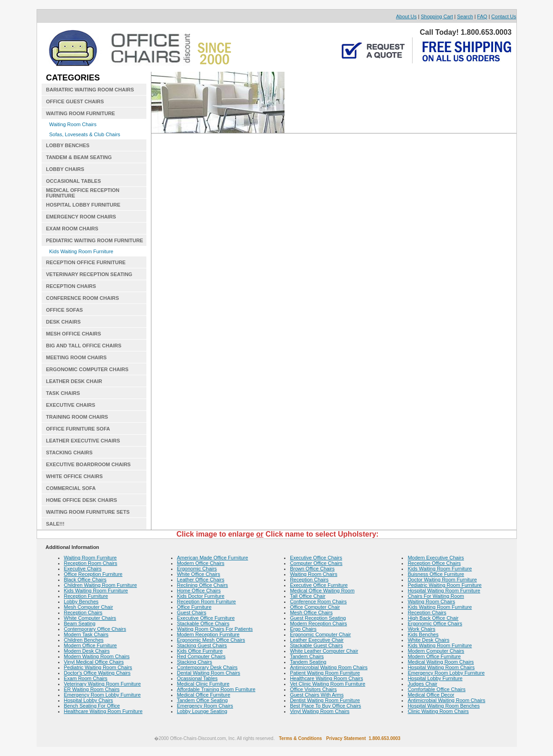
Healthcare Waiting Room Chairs (327, 678)
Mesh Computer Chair (89, 607)
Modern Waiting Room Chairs (97, 656)
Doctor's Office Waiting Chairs (97, 673)
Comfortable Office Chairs (436, 689)
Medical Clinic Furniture (203, 684)
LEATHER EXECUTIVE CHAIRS (83, 441)
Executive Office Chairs (316, 558)
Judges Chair (422, 684)
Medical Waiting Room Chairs (440, 662)
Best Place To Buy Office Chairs (326, 706)
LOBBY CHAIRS (65, 169)
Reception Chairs (83, 612)
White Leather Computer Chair (324, 651)
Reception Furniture (86, 596)
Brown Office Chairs (312, 569)
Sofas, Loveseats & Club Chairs (85, 134)
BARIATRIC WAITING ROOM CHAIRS (90, 90)
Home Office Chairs (199, 591)
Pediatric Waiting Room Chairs (98, 667)
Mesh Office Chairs (311, 612)
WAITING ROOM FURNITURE (81, 113)
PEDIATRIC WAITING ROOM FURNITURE (95, 240)
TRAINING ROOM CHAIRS (77, 417)
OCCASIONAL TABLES (74, 181)
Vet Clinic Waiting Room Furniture (328, 684)
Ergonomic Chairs (197, 569)
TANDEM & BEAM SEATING (79, 157)
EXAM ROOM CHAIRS (72, 229)
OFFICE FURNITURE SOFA (78, 429)
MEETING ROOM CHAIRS (77, 357)
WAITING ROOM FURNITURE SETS (88, 512)
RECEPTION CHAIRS (71, 286)
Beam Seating (80, 623)
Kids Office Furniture (200, 651)
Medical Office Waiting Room (322, 591)
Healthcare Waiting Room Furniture (103, 711)
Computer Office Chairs (316, 563)
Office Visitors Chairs (313, 689)
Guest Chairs (192, 612)
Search (465, 16)
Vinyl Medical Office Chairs (94, 662)
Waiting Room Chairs (73, 124)
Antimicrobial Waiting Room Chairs (329, 667)
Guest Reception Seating (318, 618)
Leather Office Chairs (201, 580)
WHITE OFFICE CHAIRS (75, 476)
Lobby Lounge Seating (202, 711)
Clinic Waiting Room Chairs (438, 711)
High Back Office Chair (433, 618)
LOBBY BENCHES (68, 145)
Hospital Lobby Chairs (89, 700)
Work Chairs (421, 629)
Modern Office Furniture (91, 645)
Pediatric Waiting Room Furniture (445, 585)
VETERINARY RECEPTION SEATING (89, 274)
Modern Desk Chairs (87, 651)
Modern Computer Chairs (436, 651)
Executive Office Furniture (206, 618)
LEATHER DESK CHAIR (74, 381)
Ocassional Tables (197, 678)
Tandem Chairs (307, 656)
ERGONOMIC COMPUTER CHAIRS (87, 369)
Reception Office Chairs (434, 563)
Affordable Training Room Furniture (216, 689)
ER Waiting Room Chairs (92, 689)
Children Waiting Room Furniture (101, 585)
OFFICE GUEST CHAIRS (75, 101)
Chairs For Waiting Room (436, 596)
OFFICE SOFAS (65, 310)
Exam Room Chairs (86, 678)
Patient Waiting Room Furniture (325, 673)
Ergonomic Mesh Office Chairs (211, 640)
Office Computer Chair (315, 607)
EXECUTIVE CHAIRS (71, 405)
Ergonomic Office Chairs (435, 623)
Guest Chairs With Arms (317, 695)
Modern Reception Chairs (319, 623)
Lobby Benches (81, 602)
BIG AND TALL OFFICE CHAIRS (84, 346)
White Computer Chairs (90, 618)
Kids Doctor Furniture (201, 596)
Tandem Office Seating (202, 700)
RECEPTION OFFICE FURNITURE (86, 262)
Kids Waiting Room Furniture (81, 251)
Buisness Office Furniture (436, 574)
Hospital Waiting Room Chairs (441, 667)
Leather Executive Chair (317, 640)
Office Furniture (194, 607)
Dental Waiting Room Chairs (209, 673)
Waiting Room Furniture (91, 558)
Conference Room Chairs (318, 602)
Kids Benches (423, 634)
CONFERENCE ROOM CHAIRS (83, 298)
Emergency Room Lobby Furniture (102, 695)
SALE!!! (55, 524)
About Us (406, 16)
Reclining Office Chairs (203, 585)
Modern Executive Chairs (436, 558)
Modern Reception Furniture (208, 634)
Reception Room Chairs (91, 563)
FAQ (482, 16)
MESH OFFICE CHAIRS (74, 334)
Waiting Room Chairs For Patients (215, 629)
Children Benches (84, 640)
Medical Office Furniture (204, 695)
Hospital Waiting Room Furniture (444, 591)
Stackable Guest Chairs (317, 645)
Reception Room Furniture (207, 602)
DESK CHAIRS (64, 322)
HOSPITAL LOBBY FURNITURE (83, 205)
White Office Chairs (199, 574)
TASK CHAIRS (63, 393)
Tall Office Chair (308, 596)
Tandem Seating (308, 662)
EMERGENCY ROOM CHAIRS (81, 217)
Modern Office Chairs (201, 563)
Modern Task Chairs (86, 634)
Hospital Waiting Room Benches (443, 706)
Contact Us (504, 16)
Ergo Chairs (303, 629)
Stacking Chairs (195, 662)
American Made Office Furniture (213, 558)
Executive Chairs (83, 569)
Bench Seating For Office (92, 706)
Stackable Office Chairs (203, 623)
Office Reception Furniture (93, 574)
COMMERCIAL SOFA (71, 488)
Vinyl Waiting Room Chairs (320, 711)
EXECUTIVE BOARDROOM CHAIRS (89, 464)
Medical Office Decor (431, 695)
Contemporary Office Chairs (95, 629)
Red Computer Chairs (201, 656)
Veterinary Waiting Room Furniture (102, 684)
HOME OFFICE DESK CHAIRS (82, 500)
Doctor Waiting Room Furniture (442, 580)
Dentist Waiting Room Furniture (325, 700)
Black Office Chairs (85, 580)
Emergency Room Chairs (205, 706)
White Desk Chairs (428, 640)
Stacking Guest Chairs (202, 645)
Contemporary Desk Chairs (207, 667)
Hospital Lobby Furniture (435, 678)
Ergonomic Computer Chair (320, 634)
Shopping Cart (437, 16)
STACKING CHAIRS (70, 453)
